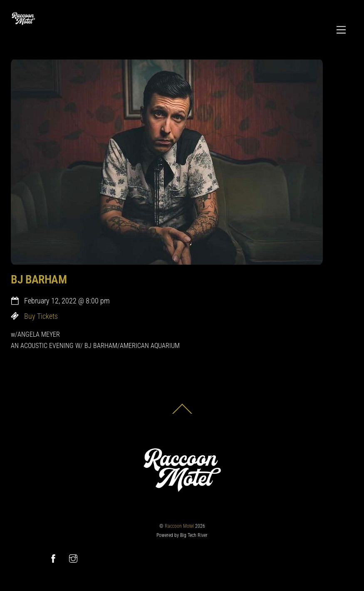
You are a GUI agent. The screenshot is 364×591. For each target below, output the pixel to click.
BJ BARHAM (39, 279)
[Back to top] (182, 413)
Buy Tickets (41, 316)
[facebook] (53, 558)
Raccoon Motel (179, 526)
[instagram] (73, 558)
